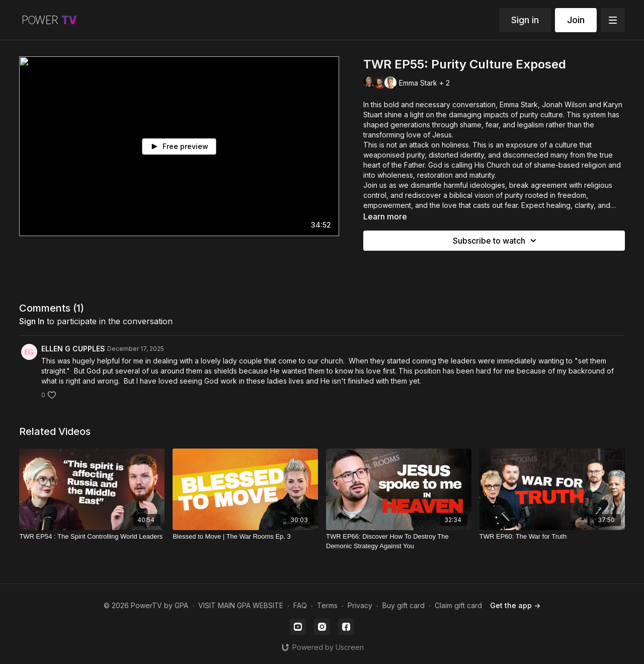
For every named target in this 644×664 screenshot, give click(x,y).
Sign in (525, 20)
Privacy (360, 605)
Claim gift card (458, 605)
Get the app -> (515, 605)
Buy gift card (404, 605)
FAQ (300, 605)
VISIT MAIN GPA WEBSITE (241, 605)
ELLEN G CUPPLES (73, 349)
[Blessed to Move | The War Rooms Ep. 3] (245, 537)
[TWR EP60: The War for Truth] (552, 537)
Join (576, 20)
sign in (32, 321)
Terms (327, 605)
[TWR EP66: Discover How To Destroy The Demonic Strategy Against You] (399, 541)
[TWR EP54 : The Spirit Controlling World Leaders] (92, 537)
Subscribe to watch (496, 241)
